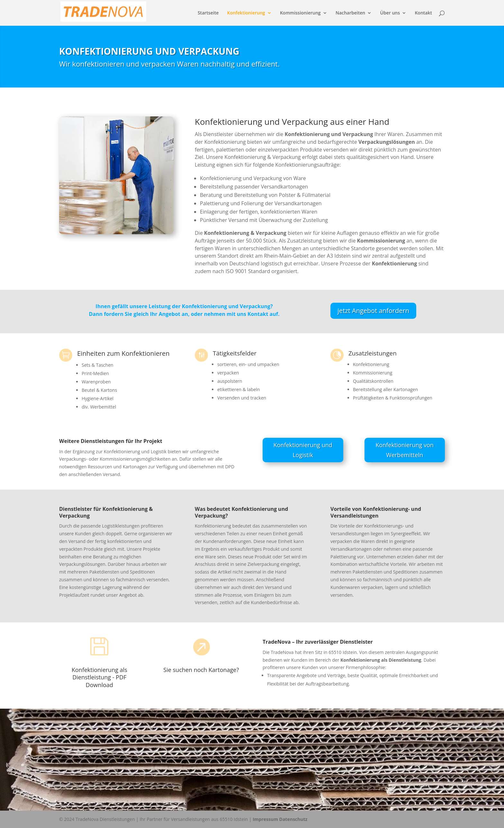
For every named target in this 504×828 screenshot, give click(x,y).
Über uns (390, 13)
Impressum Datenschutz (280, 819)
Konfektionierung (246, 13)
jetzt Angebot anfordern (373, 311)
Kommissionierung (300, 13)
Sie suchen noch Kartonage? (201, 670)
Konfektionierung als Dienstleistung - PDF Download (99, 677)
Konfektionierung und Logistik (303, 450)
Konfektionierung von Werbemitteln (405, 450)
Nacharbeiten (350, 13)
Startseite (208, 13)
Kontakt (423, 13)
